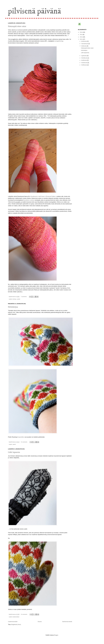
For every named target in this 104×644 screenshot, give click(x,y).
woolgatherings (59, 41)
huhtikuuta (84, 65)
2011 (81, 39)
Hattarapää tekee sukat (17, 26)
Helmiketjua (13, 307)
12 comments (24, 442)
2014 (81, 32)
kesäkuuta (84, 60)
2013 (81, 35)
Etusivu (40, 622)
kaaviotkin (21, 437)
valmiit (19, 299)
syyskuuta (84, 56)
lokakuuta (84, 46)
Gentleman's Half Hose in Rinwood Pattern (43, 196)
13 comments (24, 614)
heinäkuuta (84, 58)
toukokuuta (84, 63)
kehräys (14, 299)
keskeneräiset (16, 617)
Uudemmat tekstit (13, 622)
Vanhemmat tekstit (67, 622)
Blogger (56, 635)
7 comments (24, 297)
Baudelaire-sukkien (29, 200)
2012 (81, 37)
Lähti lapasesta (14, 452)
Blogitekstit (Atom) (16, 625)
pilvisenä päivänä (34, 11)
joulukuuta (84, 41)
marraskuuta (85, 44)
